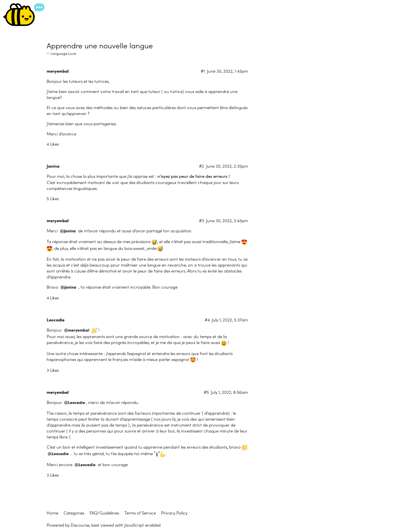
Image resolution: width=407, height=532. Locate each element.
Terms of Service (140, 513)
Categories (74, 513)
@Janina (68, 231)
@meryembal (77, 330)
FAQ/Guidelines (104, 513)
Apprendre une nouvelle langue (100, 45)
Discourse (80, 525)
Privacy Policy (174, 513)
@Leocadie (75, 402)
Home (52, 513)
